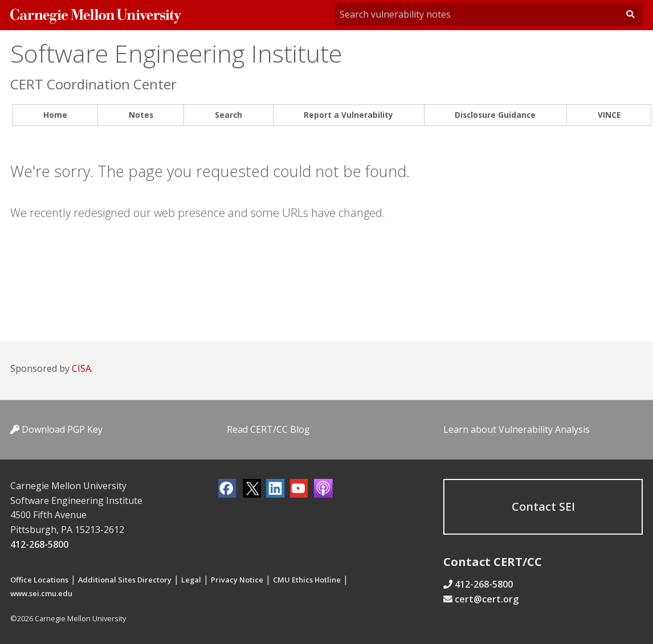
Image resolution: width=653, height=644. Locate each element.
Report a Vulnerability (348, 115)
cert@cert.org (487, 599)
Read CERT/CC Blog (268, 429)
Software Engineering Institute (176, 53)
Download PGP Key (56, 429)
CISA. (82, 368)
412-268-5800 (39, 544)
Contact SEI (543, 506)
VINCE (609, 115)
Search (228, 115)
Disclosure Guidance (495, 115)
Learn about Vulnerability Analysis (517, 429)
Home (55, 115)
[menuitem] (55, 115)
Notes (141, 115)
